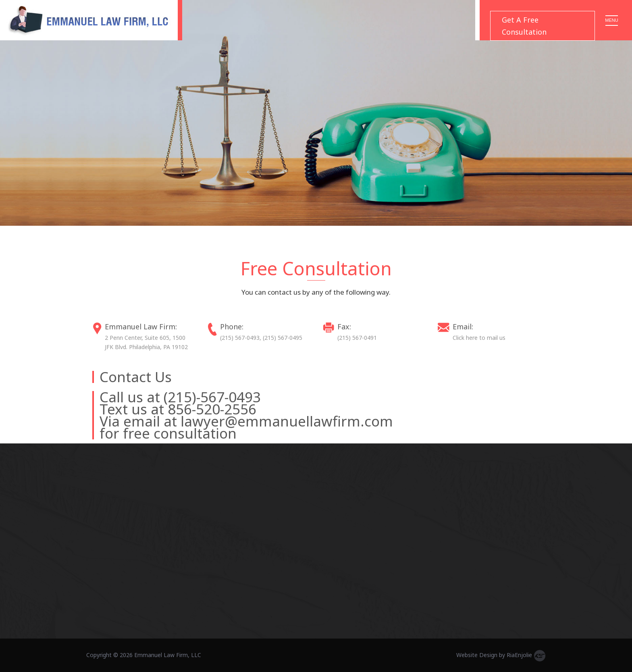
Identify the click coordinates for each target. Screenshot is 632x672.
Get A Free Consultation (524, 26)
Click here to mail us (479, 338)
